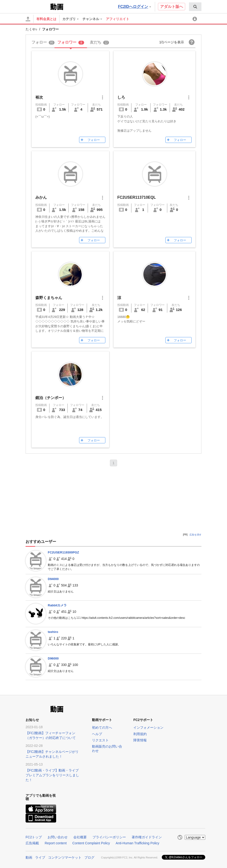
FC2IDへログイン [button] (135, 7)
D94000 (53, 579)
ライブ (40, 857)
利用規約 (140, 734)
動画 (29, 857)
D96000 (53, 658)
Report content (56, 843)
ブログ (89, 857)
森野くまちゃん (49, 298)
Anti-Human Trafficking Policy (138, 843)
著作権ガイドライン (147, 837)
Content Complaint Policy (91, 843)
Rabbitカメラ (57, 605)
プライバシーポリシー (109, 837)
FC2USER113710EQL (137, 197)
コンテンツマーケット (65, 857)
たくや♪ (31, 29)
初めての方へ (102, 727)
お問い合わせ (58, 837)
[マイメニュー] (195, 19)
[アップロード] (28, 19)
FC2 (37, 6)
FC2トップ (34, 837)
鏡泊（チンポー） (51, 398)
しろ (121, 97)
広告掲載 (32, 843)
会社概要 (80, 837)
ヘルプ (97, 734)
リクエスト (100, 740)
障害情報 (140, 740)
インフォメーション (148, 727)
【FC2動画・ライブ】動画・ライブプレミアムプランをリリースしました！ (52, 775)
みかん (41, 197)
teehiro (53, 632)
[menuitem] (195, 7)
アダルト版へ (172, 7)
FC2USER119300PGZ (63, 552)
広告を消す (195, 535)
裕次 (39, 97)
